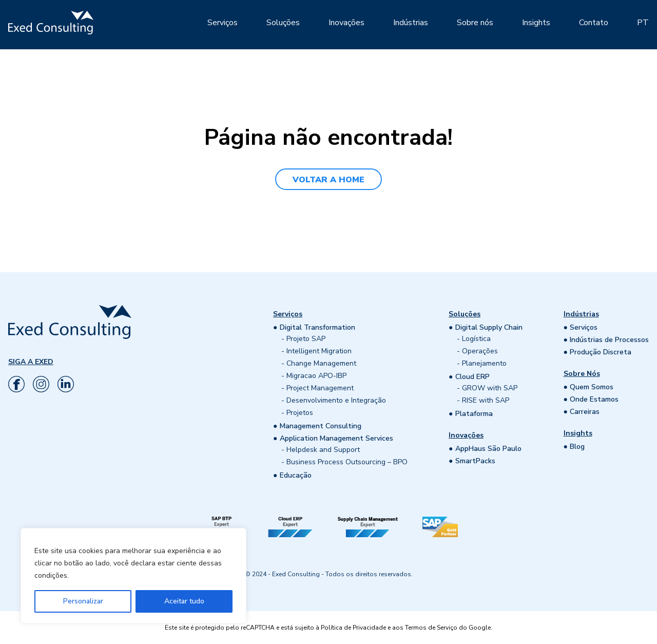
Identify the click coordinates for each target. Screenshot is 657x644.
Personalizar (83, 601)
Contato (594, 23)
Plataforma (474, 414)
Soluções (283, 23)
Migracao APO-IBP (316, 376)
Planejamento (484, 363)
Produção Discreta (601, 352)
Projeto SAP (306, 339)
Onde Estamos (594, 399)
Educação (296, 475)
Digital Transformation (317, 327)
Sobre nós (475, 23)
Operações (480, 351)
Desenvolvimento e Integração (336, 400)
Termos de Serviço (431, 628)
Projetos (300, 413)
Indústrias (411, 23)
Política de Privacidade (353, 628)
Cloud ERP (472, 377)
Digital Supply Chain (489, 327)
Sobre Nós (582, 374)
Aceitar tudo (184, 601)
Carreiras (585, 412)
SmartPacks (475, 461)
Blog (577, 447)
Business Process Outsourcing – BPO (347, 462)
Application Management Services (336, 438)
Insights (536, 23)
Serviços (223, 23)
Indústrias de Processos (609, 340)
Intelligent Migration (319, 351)
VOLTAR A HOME (328, 180)
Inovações (346, 23)
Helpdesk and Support (323, 450)
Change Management (321, 363)
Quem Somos (592, 387)
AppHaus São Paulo (488, 449)
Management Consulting (321, 426)
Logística (476, 339)
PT (643, 23)
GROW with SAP (490, 388)
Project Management (320, 388)
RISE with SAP (486, 400)
